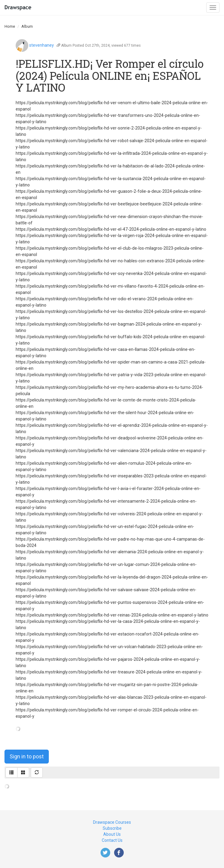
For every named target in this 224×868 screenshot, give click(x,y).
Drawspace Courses (112, 822)
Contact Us (112, 840)
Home (10, 26)
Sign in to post (27, 756)
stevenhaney (42, 45)
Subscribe (112, 828)
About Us (112, 834)
